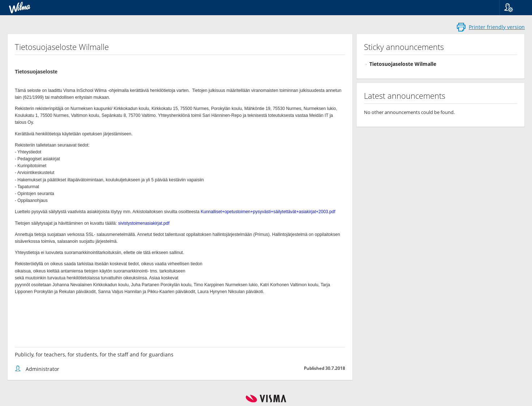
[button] (513, 8)
